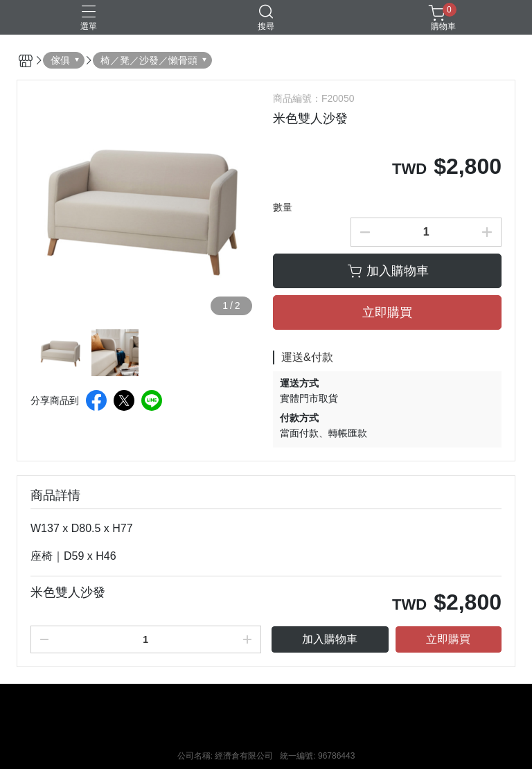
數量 (283, 207)
